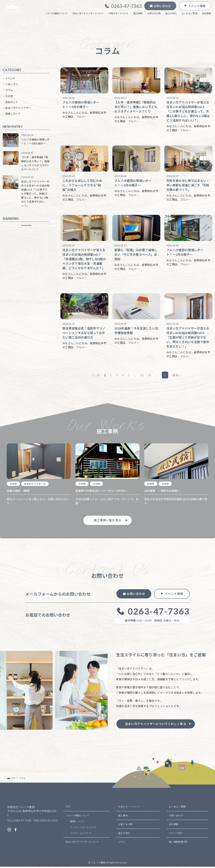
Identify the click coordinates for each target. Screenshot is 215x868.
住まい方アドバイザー (18, 109)
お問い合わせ (176, 817)
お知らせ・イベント (129, 808)
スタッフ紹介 (176, 834)
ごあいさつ (12, 85)
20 (150, 376)
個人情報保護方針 (178, 843)
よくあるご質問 (177, 808)
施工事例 (123, 817)
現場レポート (13, 115)
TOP (68, 808)
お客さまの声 (125, 825)
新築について (77, 823)
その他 (9, 97)
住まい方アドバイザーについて (82, 843)
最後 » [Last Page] (177, 376)
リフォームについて (81, 834)
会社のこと (12, 103)
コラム (9, 91)
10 (142, 376)
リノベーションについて (83, 828)
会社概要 (173, 825)
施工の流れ (124, 834)
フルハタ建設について (77, 817)
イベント (10, 79)
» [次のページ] (165, 376)
